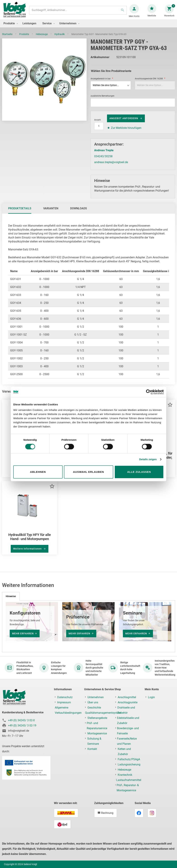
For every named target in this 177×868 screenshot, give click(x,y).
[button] (170, 408)
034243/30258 (103, 160)
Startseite (8, 38)
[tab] (20, 212)
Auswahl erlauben (88, 472)
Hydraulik (60, 38)
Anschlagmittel (127, 697)
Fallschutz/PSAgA (129, 759)
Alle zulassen (139, 472)
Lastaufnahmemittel (129, 780)
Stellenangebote (97, 718)
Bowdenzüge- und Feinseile (128, 731)
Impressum (64, 702)
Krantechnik (125, 775)
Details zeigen (148, 459)
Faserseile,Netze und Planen (127, 741)
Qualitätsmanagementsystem (103, 713)
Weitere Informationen (28, 552)
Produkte (24, 38)
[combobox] (78, 12)
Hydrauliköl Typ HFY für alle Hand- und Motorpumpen (30, 540)
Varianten (51, 212)
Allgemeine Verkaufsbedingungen (68, 710)
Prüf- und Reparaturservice (97, 726)
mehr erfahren (23, 633)
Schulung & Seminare (94, 741)
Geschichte (94, 708)
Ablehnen (38, 472)
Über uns (93, 702)
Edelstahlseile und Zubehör (128, 720)
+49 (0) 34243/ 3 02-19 (22, 725)
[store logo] (16, 12)
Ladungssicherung (129, 764)
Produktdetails (20, 212)
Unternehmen (96, 697)
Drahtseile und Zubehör (126, 710)
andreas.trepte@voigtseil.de (111, 166)
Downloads (79, 212)
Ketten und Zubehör (124, 752)
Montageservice (97, 733)
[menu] (88, 27)
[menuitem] (10, 27)
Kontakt (92, 749)
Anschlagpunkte (128, 702)
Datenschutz (65, 697)
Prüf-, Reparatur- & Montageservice (128, 788)
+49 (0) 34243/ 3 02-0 (21, 720)
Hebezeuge (42, 38)
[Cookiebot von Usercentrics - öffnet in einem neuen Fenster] (149, 392)
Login (151, 697)
